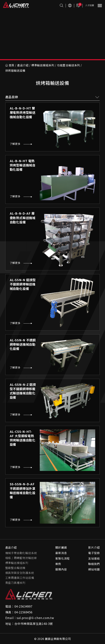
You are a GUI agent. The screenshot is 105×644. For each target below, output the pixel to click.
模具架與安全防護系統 (20, 573)
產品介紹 (23, 65)
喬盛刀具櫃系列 (15, 583)
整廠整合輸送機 (15, 568)
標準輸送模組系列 (43, 65)
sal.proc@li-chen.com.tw (35, 618)
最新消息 (61, 553)
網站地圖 (94, 569)
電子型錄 (94, 553)
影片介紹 (94, 547)
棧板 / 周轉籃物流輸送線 (21, 558)
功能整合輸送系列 (69, 65)
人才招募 (90, 5)
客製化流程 (63, 558)
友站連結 (94, 558)
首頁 (10, 65)
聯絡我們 (94, 564)
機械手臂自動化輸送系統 (21, 553)
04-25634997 (23, 606)
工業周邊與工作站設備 (20, 578)
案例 (58, 564)
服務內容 (61, 569)
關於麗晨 (61, 547)
